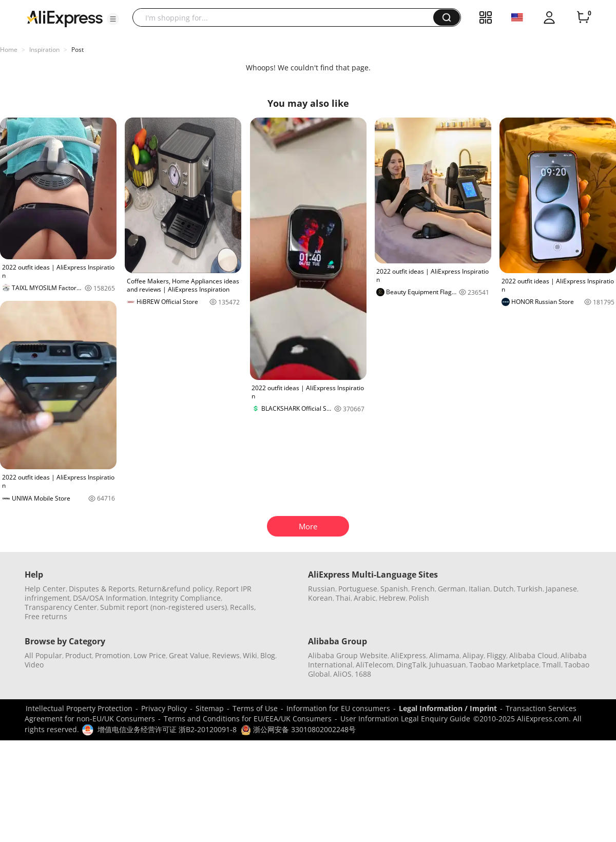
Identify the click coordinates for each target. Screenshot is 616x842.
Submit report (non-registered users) (163, 607)
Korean (320, 598)
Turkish (530, 589)
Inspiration (44, 50)
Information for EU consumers (338, 708)
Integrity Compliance (185, 598)
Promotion (113, 655)
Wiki (250, 655)
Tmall (552, 665)
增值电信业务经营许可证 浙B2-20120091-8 (167, 729)
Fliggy (496, 655)
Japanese (561, 589)
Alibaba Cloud (533, 655)
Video (34, 665)
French (423, 589)
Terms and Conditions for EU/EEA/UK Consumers (248, 719)
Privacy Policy (164, 708)
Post (78, 50)
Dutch (504, 589)
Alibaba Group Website (348, 655)
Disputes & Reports (102, 589)
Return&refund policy (175, 589)
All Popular (43, 655)
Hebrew (392, 598)
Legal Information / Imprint (448, 708)
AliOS (342, 674)
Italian (479, 589)
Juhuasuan (448, 665)
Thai (343, 598)
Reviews (226, 655)
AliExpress (408, 655)
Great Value (189, 655)
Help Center (45, 589)
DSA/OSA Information (110, 598)
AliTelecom (374, 665)
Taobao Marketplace (504, 665)
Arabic (365, 598)
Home (9, 50)
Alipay (473, 655)
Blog (268, 655)
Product (79, 655)
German (452, 589)
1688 (363, 674)
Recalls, (243, 607)
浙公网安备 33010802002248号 (298, 729)
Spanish (394, 589)
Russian (322, 589)
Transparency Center (61, 607)
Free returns (46, 616)
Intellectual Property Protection (79, 708)
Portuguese (358, 589)
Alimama (444, 655)
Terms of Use (255, 708)
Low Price (150, 655)
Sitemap (210, 708)
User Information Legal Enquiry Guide (405, 719)
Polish (419, 598)
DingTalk (411, 665)
